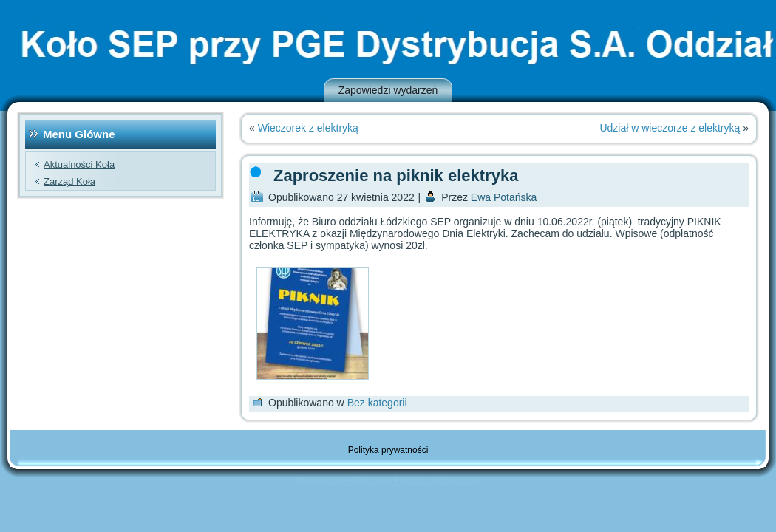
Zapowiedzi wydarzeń (388, 90)
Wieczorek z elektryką (308, 128)
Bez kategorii (377, 403)
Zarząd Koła (69, 181)
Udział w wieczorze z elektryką (670, 128)
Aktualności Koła (79, 164)
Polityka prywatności (388, 450)
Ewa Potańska (504, 197)
